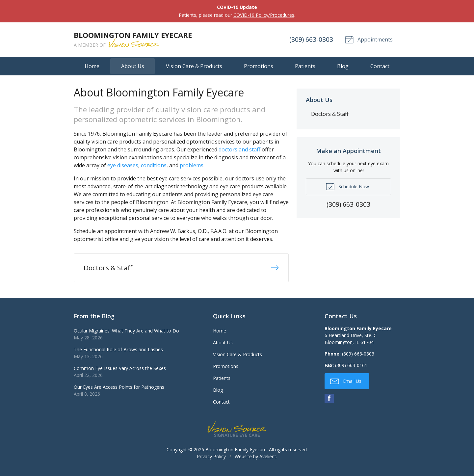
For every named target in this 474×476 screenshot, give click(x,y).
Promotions (259, 66)
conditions (154, 165)
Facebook (329, 401)
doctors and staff (239, 149)
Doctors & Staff (330, 114)
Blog (343, 66)
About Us (133, 66)
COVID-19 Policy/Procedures (264, 15)
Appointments (368, 39)
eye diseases (123, 165)
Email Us (346, 383)
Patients (305, 66)
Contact (380, 66)
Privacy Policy (211, 459)
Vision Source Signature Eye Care (237, 431)
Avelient (268, 459)
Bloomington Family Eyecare (236, 452)
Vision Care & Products (194, 66)
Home (92, 66)
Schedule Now (347, 186)
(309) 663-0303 (310, 39)
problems (192, 165)
